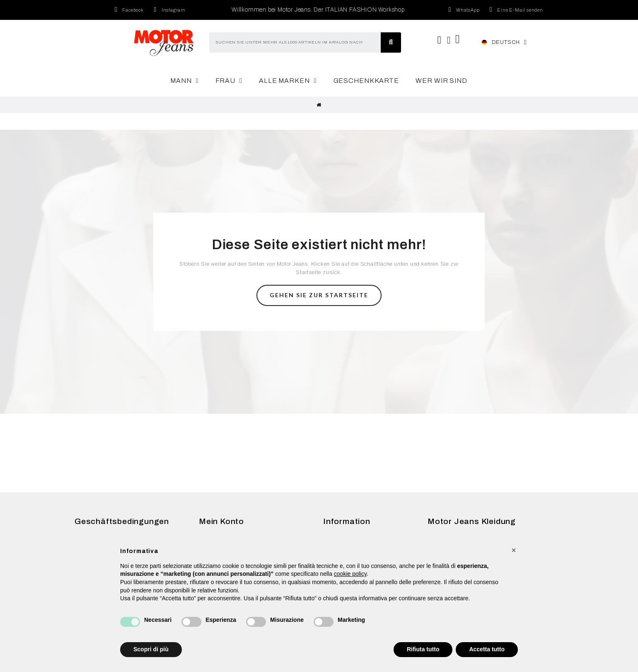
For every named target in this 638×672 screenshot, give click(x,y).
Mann (184, 81)
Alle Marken (288, 81)
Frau (229, 81)
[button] (319, 295)
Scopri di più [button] (151, 649)
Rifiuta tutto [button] (423, 649)
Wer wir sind (441, 81)
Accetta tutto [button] (487, 649)
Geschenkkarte (366, 81)
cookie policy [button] (350, 574)
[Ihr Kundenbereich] (449, 40)
